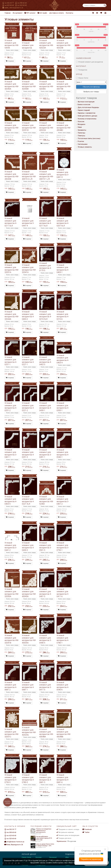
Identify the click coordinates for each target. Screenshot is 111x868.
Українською (61, 841)
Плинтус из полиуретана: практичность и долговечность (41, 831)
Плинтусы (81, 136)
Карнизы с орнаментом (87, 113)
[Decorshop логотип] (9, 857)
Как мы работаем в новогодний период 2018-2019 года (41, 838)
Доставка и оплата (56, 13)
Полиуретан (83, 70)
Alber (67, 857)
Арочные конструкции (86, 102)
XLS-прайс (42, 13)
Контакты (69, 13)
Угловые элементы (85, 147)
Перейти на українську (91, 859)
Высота (91, 52)
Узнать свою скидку (12, 50)
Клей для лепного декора (87, 116)
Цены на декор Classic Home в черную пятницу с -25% (42, 845)
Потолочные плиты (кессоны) (89, 138)
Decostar (38, 857)
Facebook (87, 829)
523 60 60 (22, 5)
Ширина (91, 42)
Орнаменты (82, 130)
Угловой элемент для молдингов (91, 62)
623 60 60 (9, 5)
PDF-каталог (30, 13)
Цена (91, 31)
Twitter (86, 832)
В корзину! (10, 61)
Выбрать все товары (91, 92)
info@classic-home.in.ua (15, 842)
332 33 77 (9, 3)
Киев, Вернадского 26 (14, 8)
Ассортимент (18, 13)
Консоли (81, 122)
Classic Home (83, 78)
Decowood (53, 857)
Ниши (80, 127)
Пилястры (81, 133)
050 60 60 (22, 3)
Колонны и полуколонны (87, 119)
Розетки (81, 141)
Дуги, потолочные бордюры (88, 107)
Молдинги (81, 124)
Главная (8, 13)
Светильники (83, 144)
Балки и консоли (84, 104)
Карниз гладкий (84, 110)
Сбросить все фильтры (91, 87)
